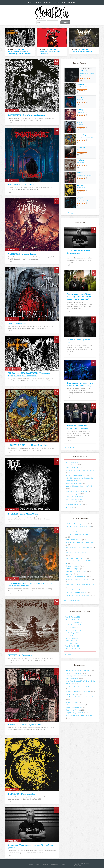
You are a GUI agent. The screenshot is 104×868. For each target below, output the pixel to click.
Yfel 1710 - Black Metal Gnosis (75, 475)
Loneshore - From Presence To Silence (78, 691)
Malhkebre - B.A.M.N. (72, 566)
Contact (72, 2)
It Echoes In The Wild (83, 200)
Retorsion (80, 173)
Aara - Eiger (69, 507)
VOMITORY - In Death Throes (22, 254)
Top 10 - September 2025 (74, 630)
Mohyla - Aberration (72, 678)
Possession (80, 84)
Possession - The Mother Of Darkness (78, 670)
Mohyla (79, 122)
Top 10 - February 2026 (73, 617)
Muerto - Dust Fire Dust (73, 710)
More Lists (67, 654)
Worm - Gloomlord (72, 465)
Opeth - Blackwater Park (73, 483)
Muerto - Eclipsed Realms (74, 707)
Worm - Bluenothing (72, 467)
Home (30, 2)
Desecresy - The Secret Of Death (76, 592)
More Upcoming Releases (72, 600)
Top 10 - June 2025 (72, 638)
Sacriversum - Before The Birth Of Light (78, 579)
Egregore (80, 198)
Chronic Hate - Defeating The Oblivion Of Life (80, 585)
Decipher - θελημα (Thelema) (75, 713)
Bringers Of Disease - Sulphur (75, 558)
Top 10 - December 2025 (74, 622)
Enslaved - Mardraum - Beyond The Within (79, 486)
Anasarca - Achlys (71, 702)
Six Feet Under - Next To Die (75, 532)
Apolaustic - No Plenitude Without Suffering (79, 715)
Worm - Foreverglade (72, 502)
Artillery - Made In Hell (73, 590)
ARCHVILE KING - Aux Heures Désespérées (28, 445)
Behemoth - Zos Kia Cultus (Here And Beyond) (80, 470)
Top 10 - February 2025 (73, 649)
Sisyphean (80, 160)
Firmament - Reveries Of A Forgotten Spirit (79, 534)
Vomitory (80, 110)
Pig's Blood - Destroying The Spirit (76, 524)
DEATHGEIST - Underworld (21, 184)
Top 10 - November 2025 (74, 625)
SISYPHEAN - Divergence (20, 655)
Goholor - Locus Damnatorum (75, 577)
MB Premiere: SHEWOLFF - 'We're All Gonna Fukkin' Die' (50, 51)
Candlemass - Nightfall (73, 494)
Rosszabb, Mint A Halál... (84, 175)
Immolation (81, 147)
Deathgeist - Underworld (73, 673)
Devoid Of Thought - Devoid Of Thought (78, 526)
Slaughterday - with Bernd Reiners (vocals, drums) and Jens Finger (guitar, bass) (79, 297)
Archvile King (81, 135)
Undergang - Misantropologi (75, 497)
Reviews (48, 2)
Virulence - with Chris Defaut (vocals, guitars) (78, 427)
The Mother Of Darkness (85, 87)
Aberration (80, 125)
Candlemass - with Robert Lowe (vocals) (78, 252)
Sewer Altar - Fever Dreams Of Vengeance (79, 548)
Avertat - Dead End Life (73, 540)
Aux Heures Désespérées (85, 137)
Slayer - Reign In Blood (73, 462)
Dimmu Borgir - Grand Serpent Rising (77, 595)
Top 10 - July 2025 (71, 635)
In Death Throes (82, 112)
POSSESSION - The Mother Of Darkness (27, 115)
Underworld (81, 99)
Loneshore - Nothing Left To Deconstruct (79, 686)
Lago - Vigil (69, 574)
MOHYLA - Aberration (19, 323)
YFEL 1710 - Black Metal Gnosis (23, 514)
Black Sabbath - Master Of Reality (76, 491)
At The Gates (84, 71)
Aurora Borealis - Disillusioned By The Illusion (80, 542)
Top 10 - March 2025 (72, 646)
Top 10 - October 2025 (73, 627)
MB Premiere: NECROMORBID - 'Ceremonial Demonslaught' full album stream (20, 51)
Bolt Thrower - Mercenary (74, 499)
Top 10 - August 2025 (72, 633)
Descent (79, 150)
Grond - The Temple (72, 569)
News (38, 2)
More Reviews (69, 213)
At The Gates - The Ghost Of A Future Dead (79, 553)
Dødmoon (80, 185)
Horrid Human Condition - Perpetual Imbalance (81, 697)
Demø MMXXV (81, 188)
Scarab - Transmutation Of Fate (76, 571)
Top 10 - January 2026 (73, 620)
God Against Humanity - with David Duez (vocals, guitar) (80, 384)
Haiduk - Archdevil (71, 694)
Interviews (60, 2)
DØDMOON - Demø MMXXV (22, 794)
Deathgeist (80, 97)
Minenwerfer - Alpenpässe (74, 504)
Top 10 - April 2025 (72, 643)
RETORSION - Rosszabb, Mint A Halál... (27, 725)
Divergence (80, 162)
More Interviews (69, 447)
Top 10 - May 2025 (72, 641)
